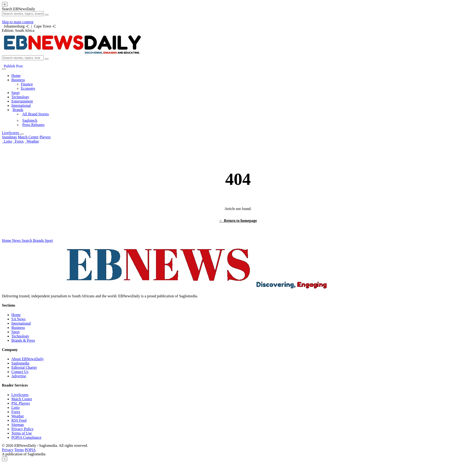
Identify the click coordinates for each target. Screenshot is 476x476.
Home (16, 76)
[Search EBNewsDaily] (23, 58)
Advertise (19, 376)
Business (18, 80)
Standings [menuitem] (9, 137)
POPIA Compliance (26, 437)
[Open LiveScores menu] (22, 134)
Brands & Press (23, 340)
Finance (27, 84)
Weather (32, 141)
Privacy (8, 450)
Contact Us (20, 372)
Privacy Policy (23, 429)
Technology (20, 97)
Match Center (22, 399)
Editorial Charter (24, 367)
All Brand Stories (36, 114)
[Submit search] (47, 59)
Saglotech (30, 120)
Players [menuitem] (45, 137)
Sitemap (18, 425)
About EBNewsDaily (27, 359)
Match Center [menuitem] (28, 137)
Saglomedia (20, 363)
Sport (16, 93)
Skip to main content (18, 22)
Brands (18, 110)
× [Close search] (5, 4)
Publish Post (12, 66)
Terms (19, 450)
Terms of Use (22, 433)
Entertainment (22, 101)
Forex (18, 141)
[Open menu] (4, 69)
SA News (18, 319)
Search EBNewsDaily (18, 9)
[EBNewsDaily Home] (72, 54)
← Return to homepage (238, 221)
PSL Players (21, 403)
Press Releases (33, 125)
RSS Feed (19, 420)
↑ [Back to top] (5, 459)
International (21, 105)
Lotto (7, 141)
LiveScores (11, 133)
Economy (28, 88)
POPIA (30, 450)
